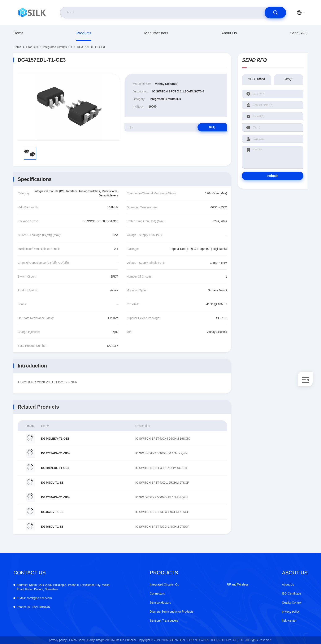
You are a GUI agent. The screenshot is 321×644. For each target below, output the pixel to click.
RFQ (212, 127)
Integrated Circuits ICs (58, 47)
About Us (229, 33)
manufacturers (156, 33)
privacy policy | (59, 640)
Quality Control (292, 602)
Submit (273, 176)
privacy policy (291, 612)
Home (18, 33)
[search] (275, 13)
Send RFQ (299, 33)
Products (84, 33)
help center (289, 621)
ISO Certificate (292, 593)
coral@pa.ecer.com (34, 598)
